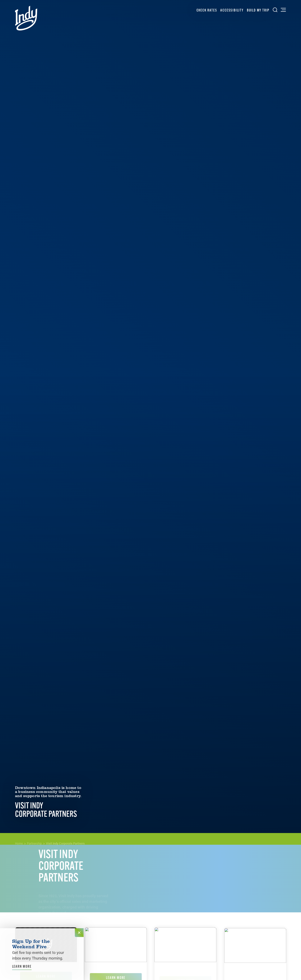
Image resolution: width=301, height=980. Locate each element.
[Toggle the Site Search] (275, 10)
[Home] (26, 18)
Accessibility (232, 10)
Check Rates (207, 10)
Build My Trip (258, 10)
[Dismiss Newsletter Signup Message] (79, 933)
